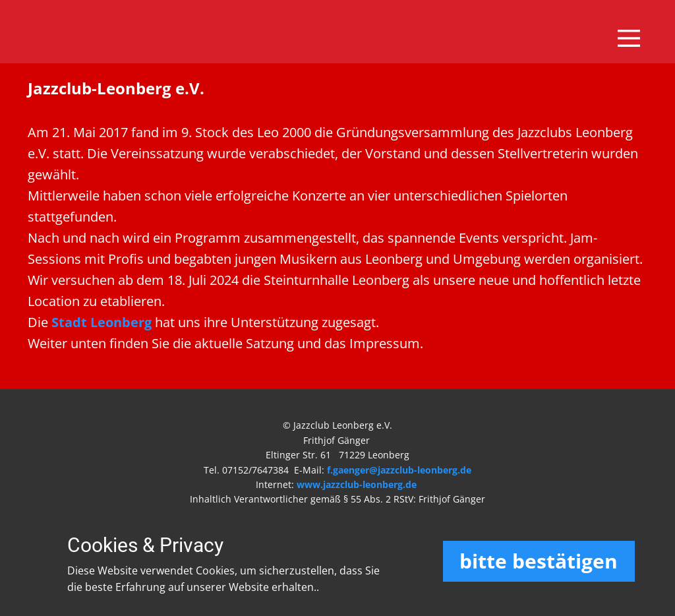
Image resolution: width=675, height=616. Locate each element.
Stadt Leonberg (102, 322)
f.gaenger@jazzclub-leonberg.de (399, 470)
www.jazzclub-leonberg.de (357, 484)
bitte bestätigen (539, 561)
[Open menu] (629, 38)
